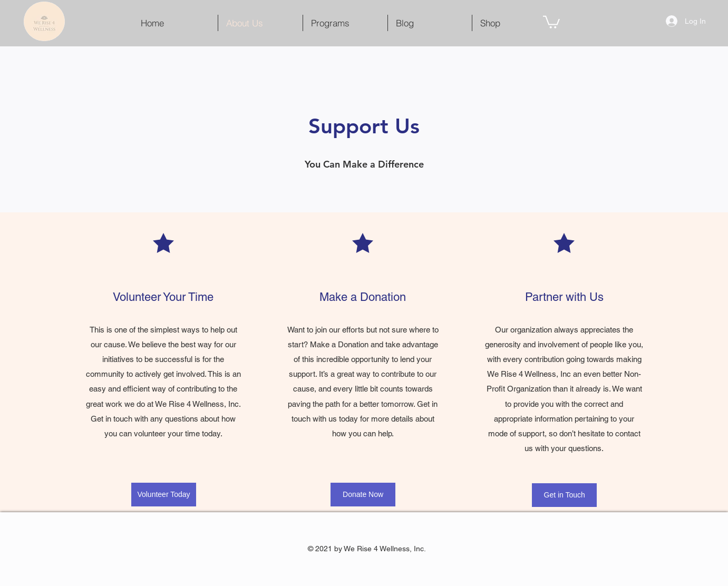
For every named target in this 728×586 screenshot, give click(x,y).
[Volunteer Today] (164, 495)
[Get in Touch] (564, 495)
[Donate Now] (363, 495)
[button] (551, 21)
